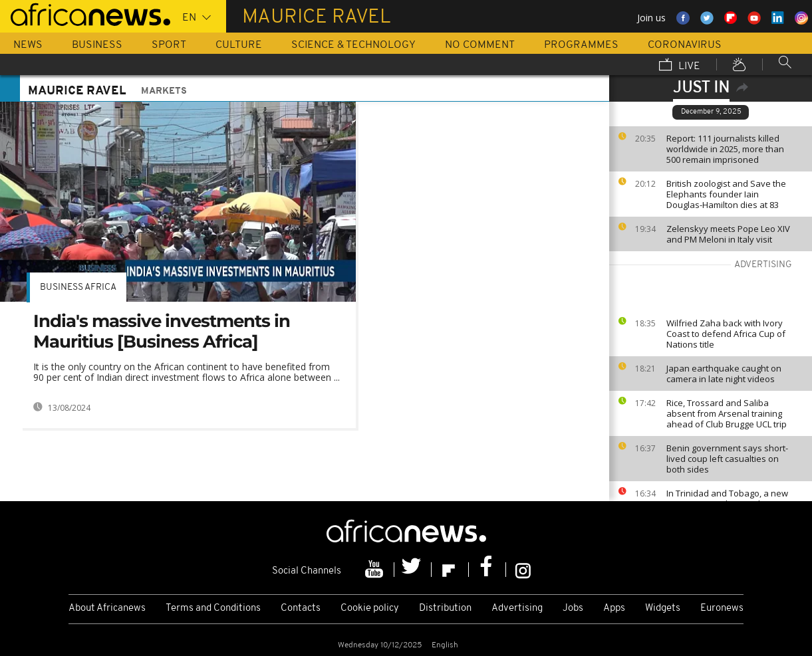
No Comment (480, 45)
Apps (614, 608)
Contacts (301, 608)
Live (680, 66)
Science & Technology (353, 45)
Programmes (581, 45)
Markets (164, 91)
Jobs (573, 608)
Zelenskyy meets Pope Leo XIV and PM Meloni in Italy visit (728, 234)
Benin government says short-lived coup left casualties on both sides (727, 459)
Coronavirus (685, 45)
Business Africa (78, 287)
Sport (169, 45)
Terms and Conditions (213, 608)
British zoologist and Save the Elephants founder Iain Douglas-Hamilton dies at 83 (726, 194)
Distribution (445, 608)
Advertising (517, 608)
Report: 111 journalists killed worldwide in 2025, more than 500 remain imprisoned (725, 149)
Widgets (663, 608)
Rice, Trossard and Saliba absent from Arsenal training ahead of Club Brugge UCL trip (727, 413)
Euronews (722, 608)
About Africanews (107, 608)
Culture (239, 45)
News (28, 45)
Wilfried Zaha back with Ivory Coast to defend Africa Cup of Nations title (726, 334)
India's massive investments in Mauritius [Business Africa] (162, 331)
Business (97, 45)
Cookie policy (370, 608)
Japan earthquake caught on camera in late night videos (724, 374)
